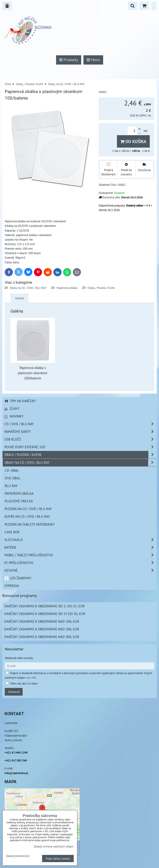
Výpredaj (12, 586)
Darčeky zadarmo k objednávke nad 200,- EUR (42, 629)
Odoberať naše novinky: (19, 658)
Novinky (14, 416)
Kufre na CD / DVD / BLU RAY (27, 516)
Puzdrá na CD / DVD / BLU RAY (28, 509)
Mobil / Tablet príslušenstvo (80, 555)
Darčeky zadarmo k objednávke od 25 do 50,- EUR (45, 614)
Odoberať (14, 692)
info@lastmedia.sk (16, 773)
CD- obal (12, 470)
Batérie (80, 547)
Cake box (12, 532)
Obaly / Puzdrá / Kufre (101, 288)
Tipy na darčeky (20, 401)
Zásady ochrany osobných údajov (54, 846)
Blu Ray (11, 486)
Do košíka (133, 141)
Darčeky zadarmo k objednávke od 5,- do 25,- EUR (44, 606)
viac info (31, 678)
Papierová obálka (67, 288)
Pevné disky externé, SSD (80, 447)
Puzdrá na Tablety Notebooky (30, 524)
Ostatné (80, 570)
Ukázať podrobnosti (18, 856)
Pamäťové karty (80, 432)
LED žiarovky (18, 578)
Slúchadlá (80, 540)
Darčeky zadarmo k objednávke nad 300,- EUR (42, 637)
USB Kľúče (80, 439)
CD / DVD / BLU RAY (80, 424)
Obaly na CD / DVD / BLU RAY (28, 288)
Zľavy (12, 408)
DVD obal (13, 478)
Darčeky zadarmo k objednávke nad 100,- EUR (42, 621)
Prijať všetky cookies (58, 859)
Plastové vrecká (19, 501)
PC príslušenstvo (80, 563)
